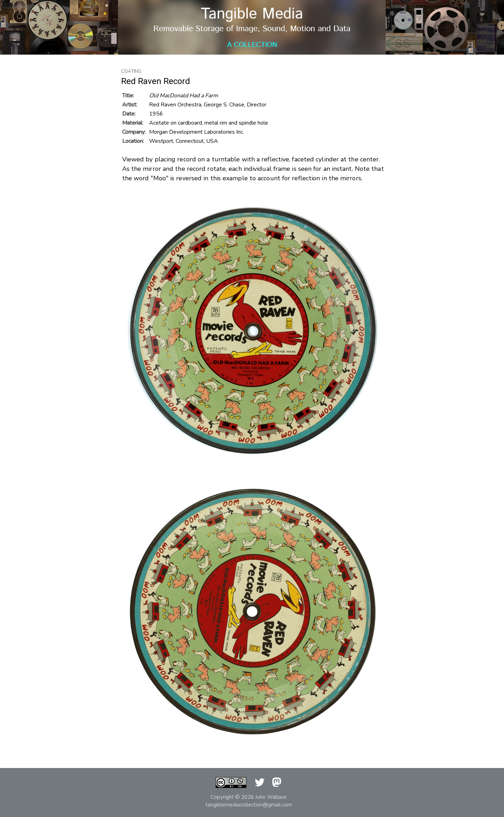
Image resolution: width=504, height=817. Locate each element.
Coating (131, 71)
